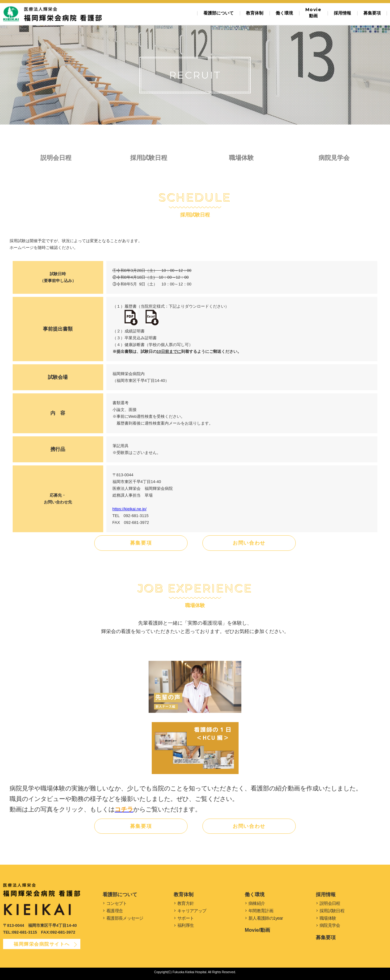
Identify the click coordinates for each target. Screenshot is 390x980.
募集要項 (372, 13)
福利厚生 (186, 925)
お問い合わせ (249, 543)
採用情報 (342, 13)
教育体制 (255, 13)
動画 (313, 13)
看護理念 (114, 911)
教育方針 (186, 903)
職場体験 (241, 158)
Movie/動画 (257, 930)
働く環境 (284, 13)
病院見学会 (334, 158)
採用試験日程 (149, 158)
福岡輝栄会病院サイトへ (42, 944)
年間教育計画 (261, 911)
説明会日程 (56, 158)
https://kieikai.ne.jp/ (130, 509)
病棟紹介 (257, 903)
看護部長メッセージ (125, 918)
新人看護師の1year (266, 918)
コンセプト (117, 903)
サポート (186, 918)
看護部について (218, 13)
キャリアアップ (192, 911)
